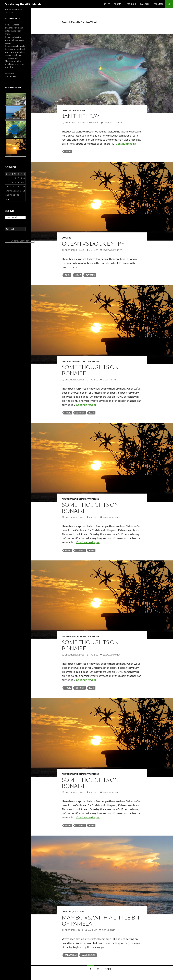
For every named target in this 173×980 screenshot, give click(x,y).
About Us (158, 4)
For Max (118, 4)
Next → (109, 969)
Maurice (94, 123)
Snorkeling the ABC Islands (23, 4)
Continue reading (127, 144)
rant (92, 413)
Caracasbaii (71, 955)
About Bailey (69, 499)
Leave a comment (113, 123)
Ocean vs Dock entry (93, 243)
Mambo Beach (89, 955)
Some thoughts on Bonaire (90, 370)
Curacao (67, 110)
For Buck (131, 4)
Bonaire (66, 238)
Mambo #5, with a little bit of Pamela (101, 920)
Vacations (79, 110)
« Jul (8, 199)
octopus (90, 275)
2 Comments (110, 380)
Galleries (145, 4)
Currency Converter (20, 241)
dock (67, 275)
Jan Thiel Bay (81, 116)
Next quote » (11, 76)
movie (68, 152)
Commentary (79, 361)
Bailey (107, 4)
